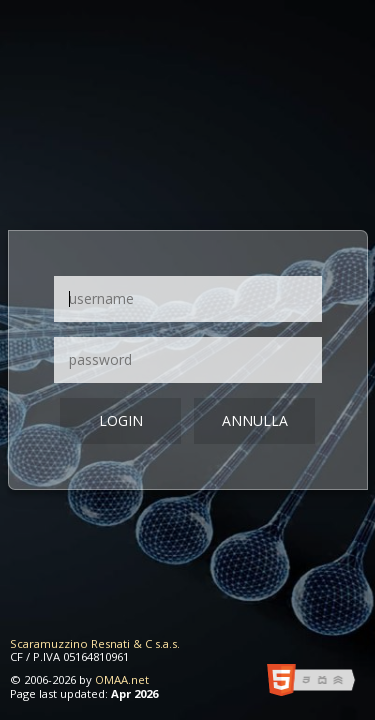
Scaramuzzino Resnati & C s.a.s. (95, 643)
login (121, 420)
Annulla (255, 420)
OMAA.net (122, 679)
